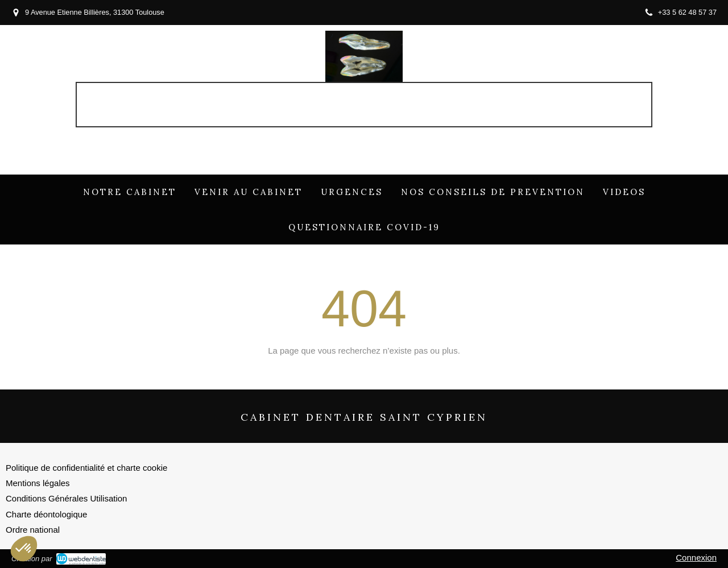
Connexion (696, 557)
